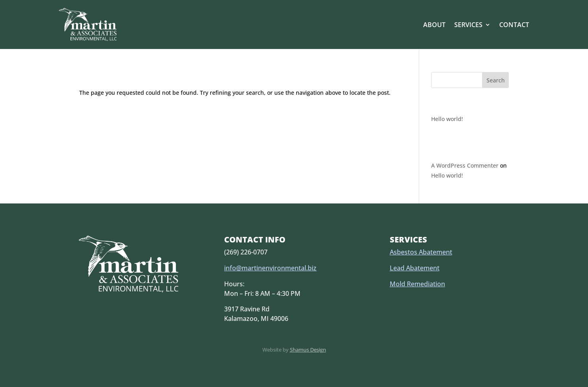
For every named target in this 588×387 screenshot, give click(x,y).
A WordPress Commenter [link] (465, 165)
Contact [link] (514, 25)
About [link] (434, 25)
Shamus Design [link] (308, 350)
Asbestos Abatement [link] (421, 252)
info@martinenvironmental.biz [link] (270, 268)
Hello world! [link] (447, 119)
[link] (88, 24)
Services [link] (468, 25)
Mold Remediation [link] (417, 284)
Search (496, 80)
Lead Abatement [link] (415, 268)
